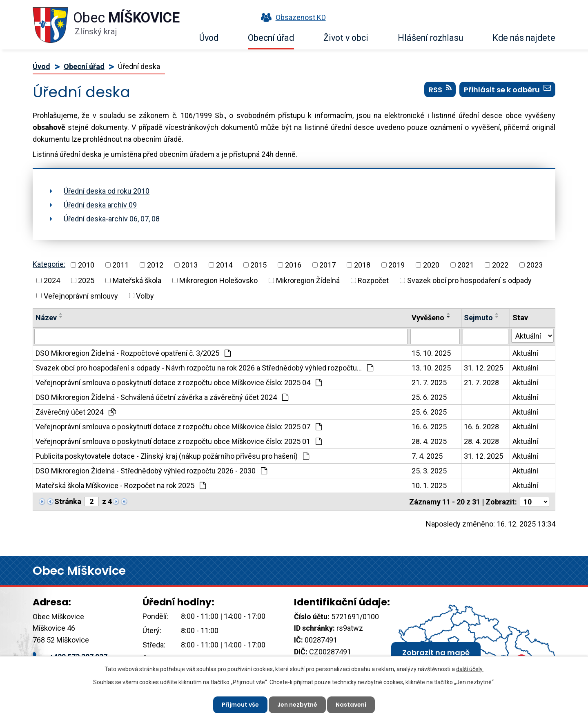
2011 (120, 265)
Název (46, 318)
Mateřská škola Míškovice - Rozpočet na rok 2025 (121, 485)
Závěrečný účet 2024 (76, 412)
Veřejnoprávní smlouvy (81, 296)
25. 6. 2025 (429, 397)
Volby (145, 296)
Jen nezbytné (297, 705)
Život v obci (346, 38)
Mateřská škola (137, 280)
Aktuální (525, 353)
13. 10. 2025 (431, 368)
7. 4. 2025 (427, 456)
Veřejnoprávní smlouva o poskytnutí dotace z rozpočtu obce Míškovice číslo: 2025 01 (179, 441)
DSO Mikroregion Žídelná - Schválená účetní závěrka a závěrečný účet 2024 (162, 397)
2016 (293, 265)
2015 (258, 265)
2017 (327, 265)
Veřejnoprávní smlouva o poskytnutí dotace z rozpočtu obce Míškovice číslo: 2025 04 (179, 383)
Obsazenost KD (292, 17)
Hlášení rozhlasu (430, 38)
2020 (431, 265)
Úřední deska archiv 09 (100, 205)
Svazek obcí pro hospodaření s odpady (469, 280)
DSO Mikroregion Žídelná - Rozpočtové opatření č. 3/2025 (133, 353)
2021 (465, 265)
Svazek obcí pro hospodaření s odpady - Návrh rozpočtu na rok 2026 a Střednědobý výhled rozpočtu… (204, 368)
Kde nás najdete (524, 38)
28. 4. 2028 (481, 441)
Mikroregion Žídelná (308, 280)
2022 (500, 265)
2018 (362, 265)
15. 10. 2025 (431, 353)
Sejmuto (478, 318)
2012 (155, 265)
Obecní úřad (271, 38)
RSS (440, 89)
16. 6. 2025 (429, 427)
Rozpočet (373, 280)
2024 (52, 280)
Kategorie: (49, 264)
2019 (396, 265)
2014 (224, 265)
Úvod (209, 38)
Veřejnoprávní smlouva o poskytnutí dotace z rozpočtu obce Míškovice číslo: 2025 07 (179, 427)
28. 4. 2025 (429, 441)
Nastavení (351, 705)
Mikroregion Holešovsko (218, 280)
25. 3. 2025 (429, 471)
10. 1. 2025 (429, 485)
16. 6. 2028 (481, 427)
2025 (86, 280)
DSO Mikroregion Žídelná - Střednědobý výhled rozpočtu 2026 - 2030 (151, 471)
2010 (86, 265)
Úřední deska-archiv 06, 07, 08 (112, 219)
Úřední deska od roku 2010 (107, 191)
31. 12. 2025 (483, 368)
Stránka (68, 501)
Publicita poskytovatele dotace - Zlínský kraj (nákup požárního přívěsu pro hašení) (172, 456)
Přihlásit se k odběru (507, 89)
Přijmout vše (240, 705)
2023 (535, 265)
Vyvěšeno (428, 318)
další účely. (470, 669)
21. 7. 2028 (481, 383)
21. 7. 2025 (429, 383)
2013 (189, 265)
